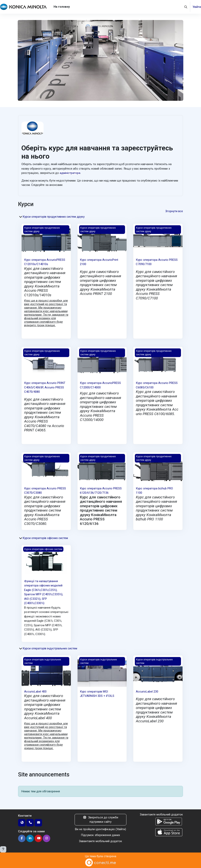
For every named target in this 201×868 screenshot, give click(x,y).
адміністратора (70, 173)
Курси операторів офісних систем (45, 538)
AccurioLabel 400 (35, 692)
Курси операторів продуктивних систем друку (54, 217)
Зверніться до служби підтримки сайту (100, 820)
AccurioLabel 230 (147, 692)
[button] (186, 7)
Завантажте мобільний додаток (100, 841)
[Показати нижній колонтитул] (3, 849)
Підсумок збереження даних (100, 835)
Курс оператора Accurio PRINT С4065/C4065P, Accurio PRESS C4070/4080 (45, 387)
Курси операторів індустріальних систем (50, 648)
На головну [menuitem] (62, 7)
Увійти (197, 7)
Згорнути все (174, 211)
